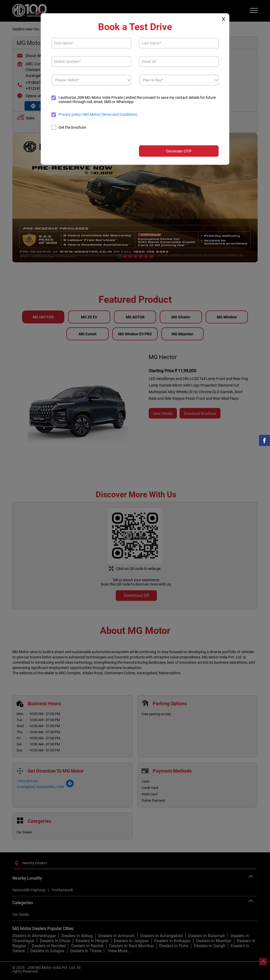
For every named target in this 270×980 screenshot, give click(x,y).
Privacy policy (70, 114)
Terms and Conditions (119, 114)
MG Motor (91, 114)
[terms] (54, 115)
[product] (91, 80)
